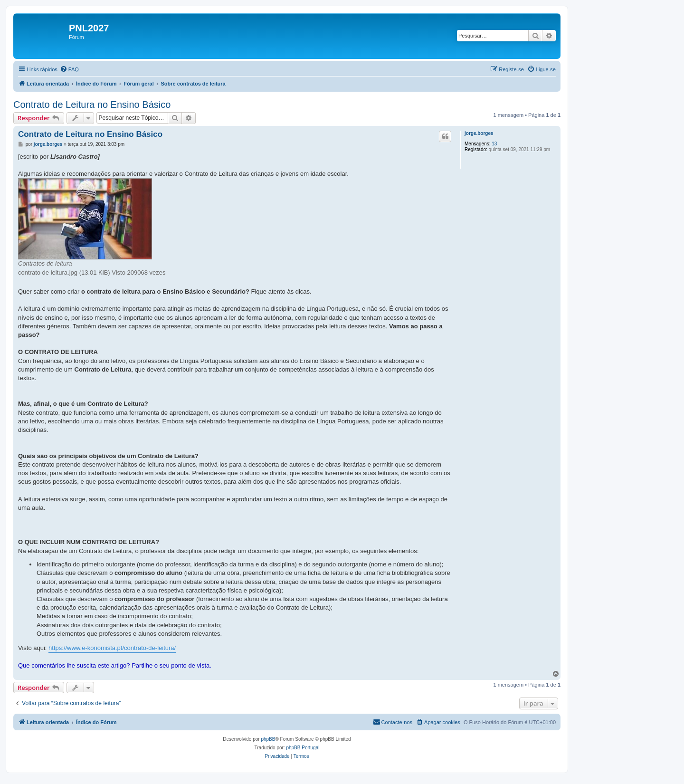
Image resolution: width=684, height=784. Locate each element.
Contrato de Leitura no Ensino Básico (92, 105)
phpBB (268, 739)
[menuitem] (69, 69)
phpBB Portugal (303, 748)
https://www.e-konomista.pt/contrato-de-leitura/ (112, 648)
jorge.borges (479, 133)
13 (494, 144)
